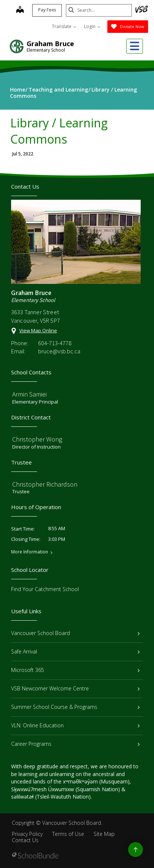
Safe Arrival (75, 651)
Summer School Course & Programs (75, 707)
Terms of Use (68, 834)
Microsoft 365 (75, 670)
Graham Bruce (50, 44)
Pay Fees (46, 10)
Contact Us (25, 840)
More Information (30, 552)
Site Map (104, 834)
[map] (19, 10)
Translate (64, 26)
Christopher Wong (37, 439)
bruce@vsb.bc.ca (59, 351)
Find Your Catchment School (45, 589)
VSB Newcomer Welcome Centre (75, 688)
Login (92, 26)
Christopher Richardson (45, 484)
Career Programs (75, 744)
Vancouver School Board (75, 633)
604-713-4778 (55, 343)
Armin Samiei (29, 394)
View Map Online (38, 330)
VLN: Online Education (75, 725)
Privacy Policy (27, 834)
